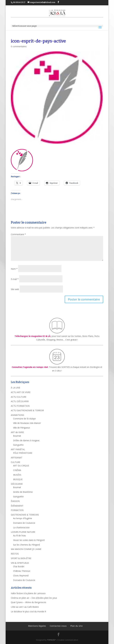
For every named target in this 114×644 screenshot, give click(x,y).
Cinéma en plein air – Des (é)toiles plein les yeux (34, 598)
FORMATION (17, 510)
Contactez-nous (58, 626)
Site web (15, 289)
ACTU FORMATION (20, 406)
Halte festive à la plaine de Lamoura (28, 593)
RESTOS (15, 554)
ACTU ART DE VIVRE (21, 392)
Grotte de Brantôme (23, 492)
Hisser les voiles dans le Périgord (29, 540)
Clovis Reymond (21, 575)
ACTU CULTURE (19, 397)
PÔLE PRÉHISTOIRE (23, 453)
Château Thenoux (22, 571)
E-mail (15, 279)
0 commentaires (19, 46)
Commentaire (18, 234)
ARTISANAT (17, 458)
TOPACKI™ (52, 640)
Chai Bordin (19, 566)
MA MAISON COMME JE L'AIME (26, 549)
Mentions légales (37, 626)
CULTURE (16, 462)
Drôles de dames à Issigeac (26, 440)
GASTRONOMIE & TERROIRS (25, 515)
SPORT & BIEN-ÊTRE (21, 558)
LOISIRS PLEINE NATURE (23, 532)
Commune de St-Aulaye (24, 419)
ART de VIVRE (17, 432)
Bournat (17, 436)
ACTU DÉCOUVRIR (20, 401)
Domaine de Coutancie (24, 523)
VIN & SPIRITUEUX (20, 563)
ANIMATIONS (17, 415)
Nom (14, 269)
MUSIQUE (18, 479)
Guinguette (18, 445)
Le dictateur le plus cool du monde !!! (28, 611)
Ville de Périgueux (21, 428)
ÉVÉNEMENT (17, 506)
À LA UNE (16, 388)
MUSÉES (17, 475)
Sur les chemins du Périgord (26, 545)
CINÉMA (17, 470)
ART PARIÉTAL (18, 449)
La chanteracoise (21, 527)
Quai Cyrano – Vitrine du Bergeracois (28, 602)
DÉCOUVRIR (17, 484)
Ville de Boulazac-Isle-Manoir (27, 423)
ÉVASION (15, 501)
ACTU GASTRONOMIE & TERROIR (27, 410)
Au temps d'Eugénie (23, 518)
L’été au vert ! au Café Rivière (25, 607)
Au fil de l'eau (19, 535)
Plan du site (76, 626)
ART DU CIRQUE (21, 466)
